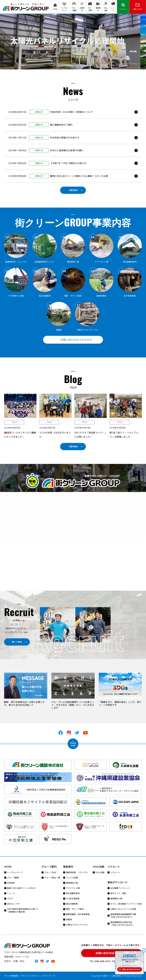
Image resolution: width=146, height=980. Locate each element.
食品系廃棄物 (72, 904)
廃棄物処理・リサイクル (77, 872)
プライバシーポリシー (30, 976)
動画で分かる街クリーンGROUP (21, 888)
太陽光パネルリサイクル (77, 925)
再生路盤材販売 (73, 893)
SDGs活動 (100, 872)
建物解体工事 (72, 883)
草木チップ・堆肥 (118, 893)
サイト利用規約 (11, 976)
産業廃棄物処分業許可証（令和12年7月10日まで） (122, 924)
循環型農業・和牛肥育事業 (78, 914)
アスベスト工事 (73, 888)
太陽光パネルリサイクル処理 (123, 909)
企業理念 (11, 883)
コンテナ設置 (72, 878)
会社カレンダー (14, 904)
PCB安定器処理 (73, 899)
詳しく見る (17, 642)
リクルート (115, 872)
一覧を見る (73, 190)
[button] (72, 67)
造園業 (69, 919)
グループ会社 (50, 872)
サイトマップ (49, 976)
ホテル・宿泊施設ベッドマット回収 (126, 904)
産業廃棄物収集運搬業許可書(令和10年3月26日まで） (123, 916)
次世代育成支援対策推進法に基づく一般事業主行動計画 (23, 910)
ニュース (11, 893)
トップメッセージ (15, 872)
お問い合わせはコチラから (73, 340)
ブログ (10, 899)
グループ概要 (13, 878)
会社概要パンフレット (120, 888)
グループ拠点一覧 (52, 878)
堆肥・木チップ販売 (75, 909)
